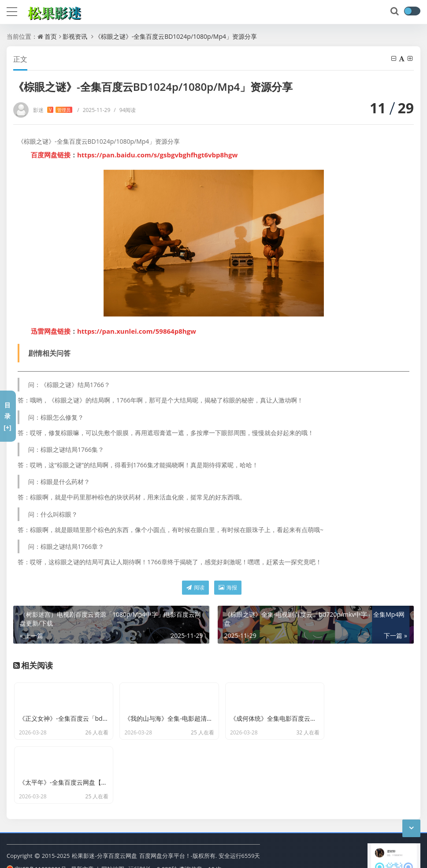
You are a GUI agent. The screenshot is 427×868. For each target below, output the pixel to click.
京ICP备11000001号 (37, 830)
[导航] (12, 11)
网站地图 (113, 830)
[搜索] (395, 11)
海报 (228, 587)
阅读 (195, 587)
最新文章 (82, 830)
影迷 (53, 110)
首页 (51, 36)
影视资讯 (75, 36)
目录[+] (7, 416)
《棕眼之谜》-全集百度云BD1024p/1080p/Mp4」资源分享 (176, 36)
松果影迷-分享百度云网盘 (104, 817)
